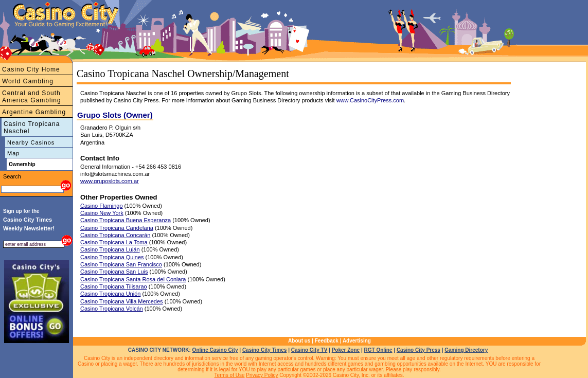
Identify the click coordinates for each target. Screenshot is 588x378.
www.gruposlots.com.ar (110, 181)
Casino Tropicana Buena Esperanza (126, 220)
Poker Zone (346, 350)
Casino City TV (309, 350)
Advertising (357, 341)
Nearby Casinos (31, 142)
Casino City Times (265, 350)
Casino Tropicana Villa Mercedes (122, 301)
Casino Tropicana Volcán (112, 309)
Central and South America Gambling (32, 97)
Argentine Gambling (34, 112)
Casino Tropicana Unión (110, 294)
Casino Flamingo (102, 206)
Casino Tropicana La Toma (114, 242)
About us (299, 341)
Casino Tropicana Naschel (32, 128)
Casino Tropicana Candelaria (117, 228)
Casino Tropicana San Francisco (121, 264)
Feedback (327, 341)
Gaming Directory (466, 350)
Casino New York (102, 213)
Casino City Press (418, 350)
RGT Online (378, 350)
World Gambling (28, 81)
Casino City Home (31, 69)
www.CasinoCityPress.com (370, 100)
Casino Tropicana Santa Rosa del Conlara (133, 279)
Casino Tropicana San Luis (114, 272)
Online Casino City (215, 350)
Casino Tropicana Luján (110, 249)
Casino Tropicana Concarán (115, 235)
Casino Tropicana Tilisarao (114, 286)
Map (13, 153)
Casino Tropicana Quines (112, 257)
